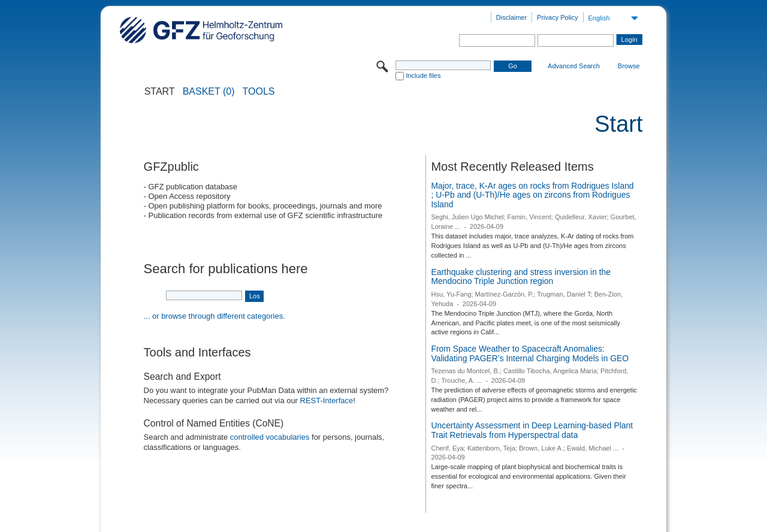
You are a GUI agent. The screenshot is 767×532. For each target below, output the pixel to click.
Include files (423, 75)
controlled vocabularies (270, 437)
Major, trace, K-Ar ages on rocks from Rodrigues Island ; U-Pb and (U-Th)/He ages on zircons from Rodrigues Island (532, 195)
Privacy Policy (557, 17)
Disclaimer (511, 17)
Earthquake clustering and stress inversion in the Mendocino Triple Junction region (521, 277)
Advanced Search (574, 66)
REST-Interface (327, 400)
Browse (629, 66)
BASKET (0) (209, 92)
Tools (259, 92)
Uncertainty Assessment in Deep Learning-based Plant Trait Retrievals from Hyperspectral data (532, 430)
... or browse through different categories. (215, 316)
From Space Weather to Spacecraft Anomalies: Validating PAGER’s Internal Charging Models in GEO (530, 353)
